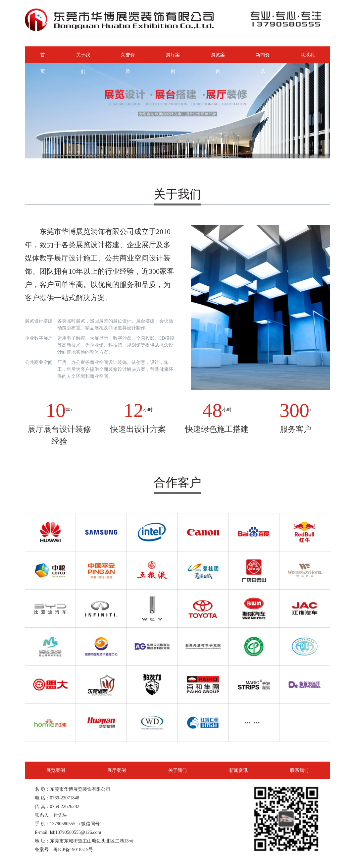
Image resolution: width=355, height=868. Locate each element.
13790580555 (63, 824)
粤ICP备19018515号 (73, 849)
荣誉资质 (128, 58)
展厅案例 (173, 58)
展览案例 (218, 58)
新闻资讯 (263, 58)
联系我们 (308, 58)
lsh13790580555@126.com (76, 832)
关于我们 (83, 58)
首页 (43, 58)
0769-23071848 (65, 798)
